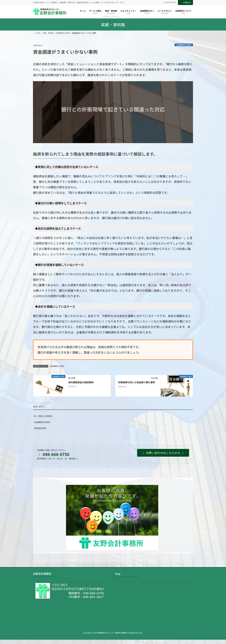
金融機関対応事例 (184, 45)
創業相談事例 (40, 428)
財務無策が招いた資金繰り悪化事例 (136, 382)
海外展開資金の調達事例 (81, 382)
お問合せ (185, 2)
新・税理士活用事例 (43, 416)
